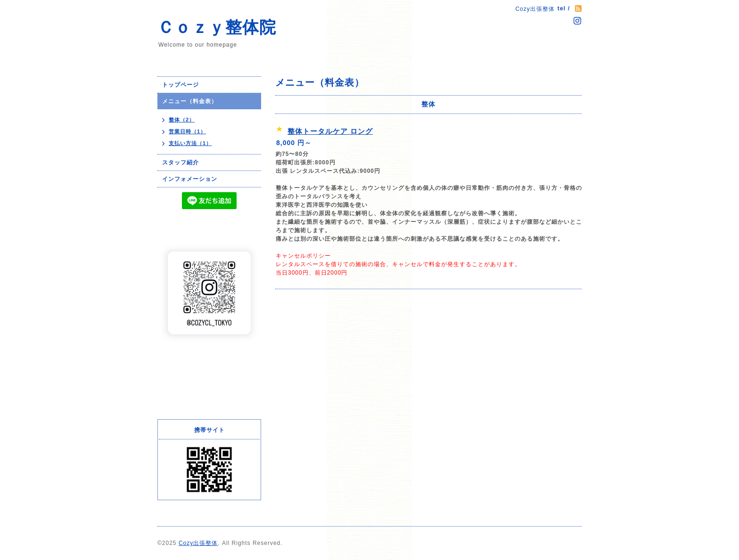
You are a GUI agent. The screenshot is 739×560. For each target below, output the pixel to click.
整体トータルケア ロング (330, 131)
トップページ (181, 85)
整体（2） (182, 120)
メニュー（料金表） (190, 101)
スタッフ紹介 (181, 162)
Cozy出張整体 (198, 543)
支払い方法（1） (190, 143)
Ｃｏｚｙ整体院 (217, 27)
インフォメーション (190, 179)
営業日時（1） (187, 131)
